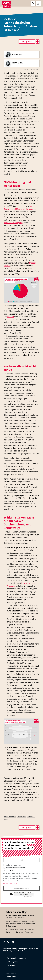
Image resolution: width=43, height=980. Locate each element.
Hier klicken (24, 894)
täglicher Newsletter (14, 865)
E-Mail (21, 860)
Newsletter (11, 977)
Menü (38, 4)
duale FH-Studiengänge (14, 223)
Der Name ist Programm (16, 958)
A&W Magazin (12, 962)
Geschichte (11, 966)
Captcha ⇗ (29, 897)
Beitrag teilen (27, 42)
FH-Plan (10, 317)
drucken (7, 325)
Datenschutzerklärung (10, 883)
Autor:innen (12, 973)
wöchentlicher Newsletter (16, 868)
